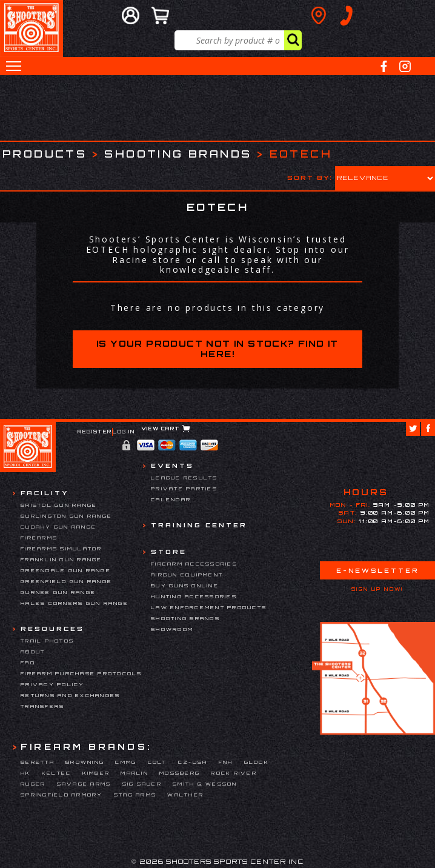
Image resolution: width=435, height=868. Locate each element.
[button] (14, 66)
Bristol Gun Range (59, 505)
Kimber (96, 773)
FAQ (28, 663)
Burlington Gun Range (66, 516)
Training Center (199, 525)
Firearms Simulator (61, 549)
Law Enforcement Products (209, 607)
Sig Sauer (142, 784)
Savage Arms (84, 784)
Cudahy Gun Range (58, 527)
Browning (85, 762)
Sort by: (310, 178)
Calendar (171, 499)
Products (45, 154)
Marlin (134, 773)
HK (26, 773)
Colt (158, 762)
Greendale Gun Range (66, 570)
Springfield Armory (62, 795)
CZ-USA (193, 762)
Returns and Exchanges (70, 695)
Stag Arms (135, 795)
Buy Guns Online (185, 586)
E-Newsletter (377, 570)
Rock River (234, 773)
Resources (52, 629)
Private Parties (184, 489)
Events (172, 466)
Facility (45, 493)
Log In (124, 432)
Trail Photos (47, 641)
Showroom (172, 629)
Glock (257, 762)
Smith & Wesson (205, 784)
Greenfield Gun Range (66, 581)
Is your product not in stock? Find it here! (217, 349)
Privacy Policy (53, 684)
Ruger (33, 784)
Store (169, 552)
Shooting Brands (178, 154)
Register (95, 432)
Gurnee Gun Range (58, 592)
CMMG (126, 762)
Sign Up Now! (377, 589)
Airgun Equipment (187, 575)
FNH (226, 762)
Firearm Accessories (194, 564)
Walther (185, 795)
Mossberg (180, 773)
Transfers (42, 706)
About (33, 652)
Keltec (57, 773)
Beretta (38, 762)
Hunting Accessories (194, 596)
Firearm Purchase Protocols (81, 673)
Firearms (39, 538)
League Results (184, 478)
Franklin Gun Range (61, 559)
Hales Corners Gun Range (75, 603)
